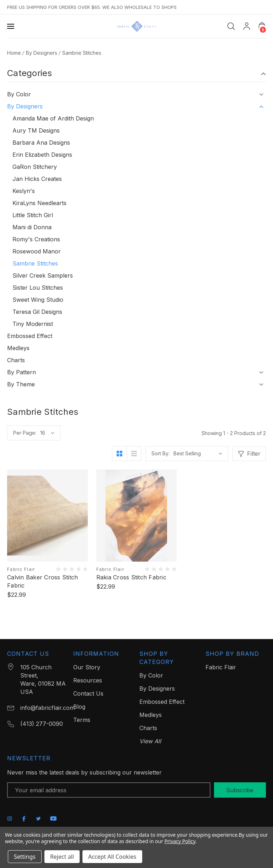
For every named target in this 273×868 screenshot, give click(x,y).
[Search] (231, 26)
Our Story (87, 667)
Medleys (18, 348)
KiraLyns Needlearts (39, 203)
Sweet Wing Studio (38, 300)
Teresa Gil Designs (37, 312)
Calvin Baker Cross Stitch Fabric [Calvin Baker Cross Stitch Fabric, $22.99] (42, 581)
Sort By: (160, 453)
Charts (16, 360)
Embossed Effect (30, 336)
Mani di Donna (32, 227)
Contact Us (88, 693)
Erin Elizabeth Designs (42, 155)
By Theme (21, 384)
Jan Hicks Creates (37, 179)
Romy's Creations (36, 239)
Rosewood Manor (37, 251)
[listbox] (198, 454)
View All (150, 741)
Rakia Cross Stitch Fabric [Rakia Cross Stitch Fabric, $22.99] (131, 577)
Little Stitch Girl (33, 215)
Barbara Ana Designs (41, 143)
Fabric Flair (221, 667)
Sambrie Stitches (35, 263)
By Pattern (22, 372)
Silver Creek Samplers (43, 275)
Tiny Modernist (33, 324)
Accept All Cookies (112, 857)
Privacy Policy (180, 841)
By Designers (25, 106)
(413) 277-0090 (42, 724)
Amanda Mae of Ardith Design (53, 118)
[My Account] (247, 26)
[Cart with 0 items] (262, 26)
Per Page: (25, 433)
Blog (79, 707)
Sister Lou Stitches (38, 288)
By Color (19, 94)
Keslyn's (24, 191)
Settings (25, 857)
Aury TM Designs (36, 130)
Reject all (62, 857)
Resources (88, 680)
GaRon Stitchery (35, 167)
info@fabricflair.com (47, 708)
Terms (82, 720)
